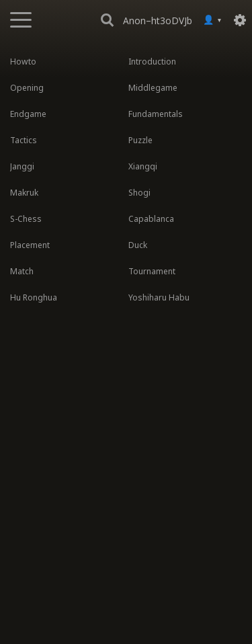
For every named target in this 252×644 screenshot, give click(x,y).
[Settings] (240, 20)
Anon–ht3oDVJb (158, 21)
